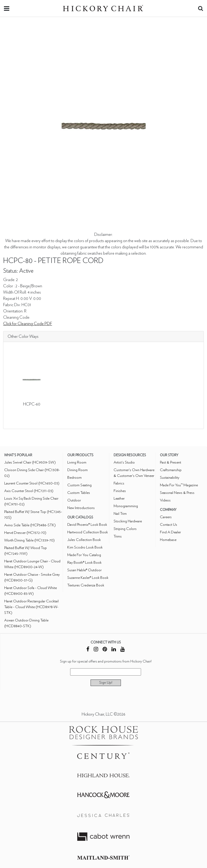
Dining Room (77, 470)
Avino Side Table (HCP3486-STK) (30, 525)
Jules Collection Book (84, 540)
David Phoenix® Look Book (87, 525)
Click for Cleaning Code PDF (28, 324)
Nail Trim (120, 514)
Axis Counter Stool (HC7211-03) (29, 491)
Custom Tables (79, 493)
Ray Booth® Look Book (84, 563)
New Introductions (81, 508)
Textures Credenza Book (86, 585)
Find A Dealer (170, 532)
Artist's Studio (124, 462)
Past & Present (170, 462)
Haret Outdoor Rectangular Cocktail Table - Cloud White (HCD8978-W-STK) (31, 607)
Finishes (120, 491)
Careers (166, 517)
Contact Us (169, 525)
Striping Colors (125, 529)
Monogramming (126, 506)
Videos (165, 500)
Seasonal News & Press (177, 493)
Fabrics (119, 483)
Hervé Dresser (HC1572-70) (25, 533)
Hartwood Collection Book (88, 532)
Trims (118, 536)
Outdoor (74, 500)
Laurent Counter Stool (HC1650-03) (32, 483)
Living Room (77, 462)
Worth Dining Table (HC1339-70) (29, 540)
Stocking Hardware (128, 521)
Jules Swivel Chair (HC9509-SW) (30, 462)
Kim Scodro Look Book (85, 547)
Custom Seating (79, 485)
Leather (119, 498)
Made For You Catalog (84, 555)
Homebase (168, 540)
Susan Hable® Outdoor (84, 570)
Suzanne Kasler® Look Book (88, 578)
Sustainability (170, 478)
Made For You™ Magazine (179, 485)
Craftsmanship (171, 470)
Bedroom (74, 478)
